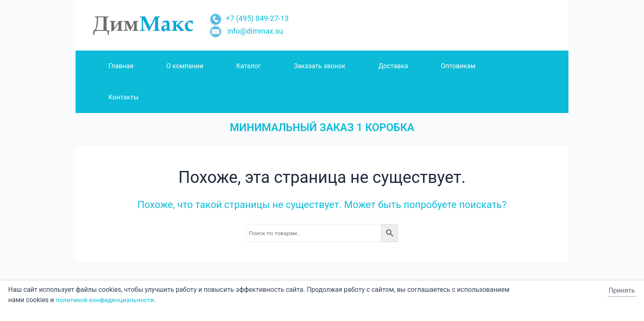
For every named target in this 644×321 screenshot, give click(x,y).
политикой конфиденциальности (107, 300)
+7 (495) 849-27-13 (249, 18)
